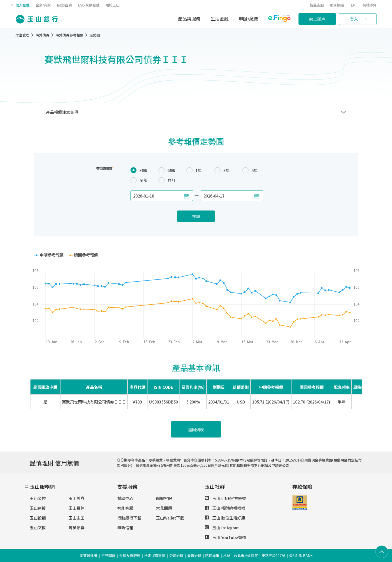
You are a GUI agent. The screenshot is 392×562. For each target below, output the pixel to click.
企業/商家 (43, 5)
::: (12, 4)
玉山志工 (76, 518)
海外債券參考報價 (69, 35)
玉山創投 (38, 508)
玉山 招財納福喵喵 (225, 508)
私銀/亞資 (64, 5)
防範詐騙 (212, 555)
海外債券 (42, 35)
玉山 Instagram (222, 527)
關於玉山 (112, 5)
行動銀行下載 (129, 518)
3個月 (140, 170)
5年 (250, 170)
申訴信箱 (125, 527)
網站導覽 (369, 5)
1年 (194, 170)
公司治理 (176, 555)
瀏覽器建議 (88, 555)
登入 (354, 19)
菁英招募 (76, 527)
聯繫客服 (164, 498)
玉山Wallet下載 (170, 518)
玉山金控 (38, 498)
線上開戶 (317, 19)
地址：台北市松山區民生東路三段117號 (254, 555)
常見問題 (164, 508)
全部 (139, 180)
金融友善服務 (130, 555)
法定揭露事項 (155, 555)
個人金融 (22, 5)
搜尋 (196, 216)
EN (353, 5)
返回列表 (196, 429)
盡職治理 (194, 555)
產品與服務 (189, 18)
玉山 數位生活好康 (225, 518)
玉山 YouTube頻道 (225, 537)
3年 (222, 170)
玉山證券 (76, 498)
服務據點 (337, 5)
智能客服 (317, 5)
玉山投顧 (38, 518)
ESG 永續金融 (89, 5)
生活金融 (219, 18)
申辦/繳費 (248, 18)
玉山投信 (76, 508)
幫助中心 (125, 498)
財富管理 (22, 35)
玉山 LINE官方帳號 (225, 498)
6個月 (168, 170)
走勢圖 (95, 35)
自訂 (167, 180)
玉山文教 (38, 527)
